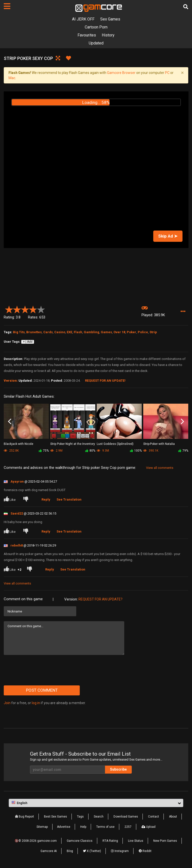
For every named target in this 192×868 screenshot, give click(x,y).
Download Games (126, 817)
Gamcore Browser (121, 73)
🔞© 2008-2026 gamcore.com (36, 841)
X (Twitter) (92, 851)
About (173, 817)
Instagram (120, 851)
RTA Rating (110, 841)
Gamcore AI (49, 851)
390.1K (151, 451)
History (108, 35)
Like (10, 499)
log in (36, 703)
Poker (131, 332)
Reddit (145, 851)
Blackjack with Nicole (18, 444)
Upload (148, 827)
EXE (69, 332)
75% (44, 451)
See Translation (69, 499)
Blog (70, 851)
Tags (80, 817)
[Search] (186, 7)
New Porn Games (165, 841)
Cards (48, 332)
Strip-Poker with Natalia (159, 444)
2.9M (56, 451)
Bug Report (24, 817)
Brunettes (34, 332)
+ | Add (28, 342)
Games (106, 332)
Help (83, 827)
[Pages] (7, 6)
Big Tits (19, 332)
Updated (96, 43)
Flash (78, 332)
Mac (12, 78)
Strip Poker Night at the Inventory (73, 444)
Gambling (91, 332)
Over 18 (119, 332)
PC (167, 73)
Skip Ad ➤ (168, 236)
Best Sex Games (55, 817)
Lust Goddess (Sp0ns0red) (115, 444)
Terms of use (105, 827)
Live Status (136, 841)
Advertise (64, 827)
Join (7, 703)
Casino (60, 332)
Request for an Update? (100, 599)
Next (182, 422)
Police (143, 332)
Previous (10, 422)
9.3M (103, 451)
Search (99, 817)
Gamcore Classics (80, 841)
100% (136, 451)
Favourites (87, 35)
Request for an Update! (105, 381)
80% (90, 451)
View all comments (160, 468)
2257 (128, 827)
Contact (153, 817)
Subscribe (118, 769)
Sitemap (42, 827)
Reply (46, 499)
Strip (153, 332)
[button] (183, 312)
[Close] (182, 73)
